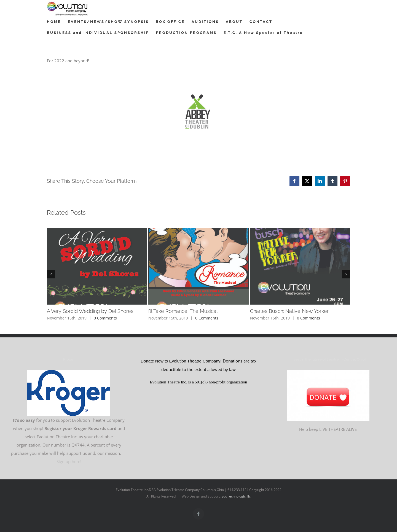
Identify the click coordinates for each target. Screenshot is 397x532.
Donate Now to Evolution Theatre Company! (182, 358)
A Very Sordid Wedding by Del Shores (90, 311)
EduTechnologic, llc (236, 494)
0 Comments (105, 318)
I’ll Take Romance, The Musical (183, 311)
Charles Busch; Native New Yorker (289, 311)
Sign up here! (69, 459)
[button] (51, 274)
